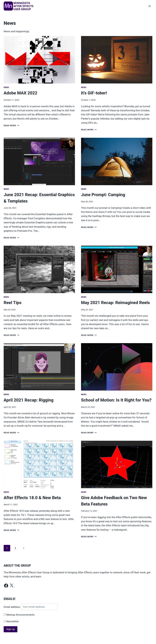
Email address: (12, 607)
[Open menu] (150, 6)
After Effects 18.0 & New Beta (32, 498)
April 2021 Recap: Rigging (29, 400)
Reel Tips (13, 303)
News (6, 87)
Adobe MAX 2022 (20, 93)
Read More (11, 125)
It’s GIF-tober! (94, 93)
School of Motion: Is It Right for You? (116, 400)
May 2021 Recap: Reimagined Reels (115, 303)
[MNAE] (19, 6)
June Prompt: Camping (103, 195)
